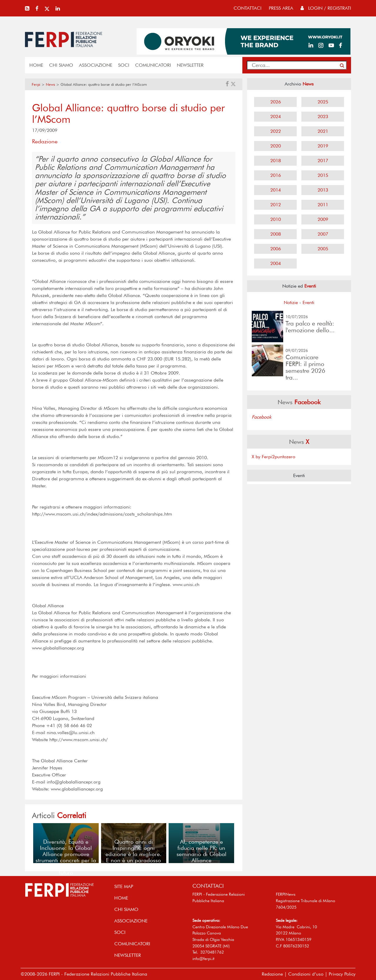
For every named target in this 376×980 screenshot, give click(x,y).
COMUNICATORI (153, 65)
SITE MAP (124, 886)
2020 (276, 146)
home (36, 65)
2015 (323, 175)
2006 (276, 249)
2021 (323, 131)
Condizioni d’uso (306, 974)
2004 (276, 263)
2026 (276, 102)
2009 (323, 219)
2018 (276, 161)
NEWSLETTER (190, 65)
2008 (276, 234)
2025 (323, 102)
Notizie (291, 302)
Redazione (272, 974)
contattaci (247, 8)
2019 (323, 146)
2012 (276, 205)
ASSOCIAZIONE (96, 65)
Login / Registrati (326, 8)
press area (281, 8)
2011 (323, 205)
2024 (276, 116)
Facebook (262, 417)
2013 (323, 190)
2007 (323, 234)
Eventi (308, 302)
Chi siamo (61, 65)
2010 (276, 219)
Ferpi (36, 84)
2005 (323, 249)
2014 (276, 190)
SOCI (124, 65)
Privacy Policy (342, 974)
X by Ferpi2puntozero (273, 457)
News (50, 84)
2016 (276, 175)
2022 (276, 131)
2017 (323, 161)
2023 (323, 116)
